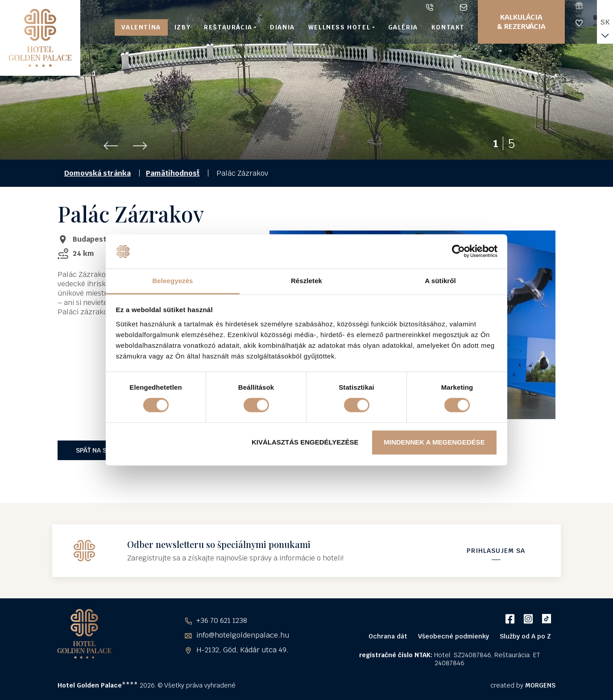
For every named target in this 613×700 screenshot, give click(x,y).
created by (523, 685)
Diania (282, 27)
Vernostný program (586, 23)
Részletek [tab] (306, 281)
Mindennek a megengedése (434, 442)
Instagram (528, 619)
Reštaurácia (228, 27)
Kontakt (448, 27)
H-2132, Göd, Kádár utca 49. (242, 650)
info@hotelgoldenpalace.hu (465, 7)
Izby (182, 27)
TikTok (546, 619)
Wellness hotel (339, 27)
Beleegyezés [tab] (172, 281)
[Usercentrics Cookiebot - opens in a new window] (458, 251)
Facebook (510, 619)
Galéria (403, 27)
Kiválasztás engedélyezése (305, 442)
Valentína (141, 27)
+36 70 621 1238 (431, 7)
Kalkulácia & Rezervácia (521, 22)
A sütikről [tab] (440, 281)
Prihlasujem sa (496, 551)
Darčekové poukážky (586, 5)
